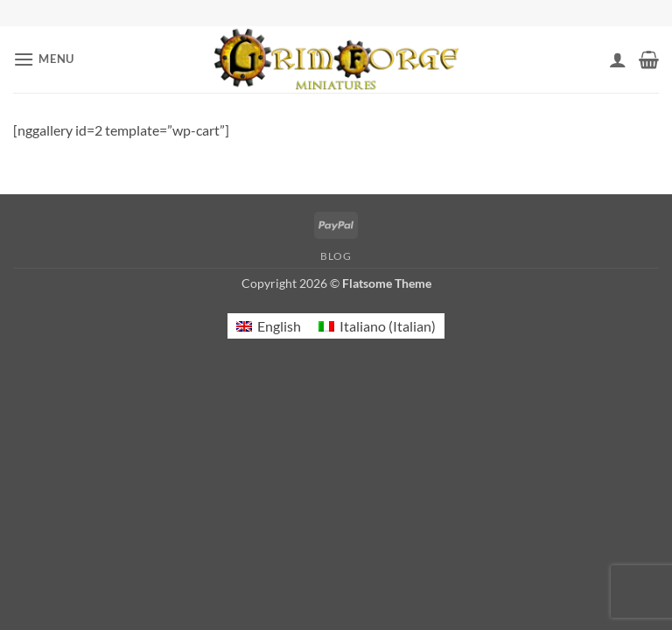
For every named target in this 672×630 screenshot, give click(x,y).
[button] (44, 59)
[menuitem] (269, 326)
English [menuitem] (279, 326)
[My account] (618, 59)
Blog (336, 256)
